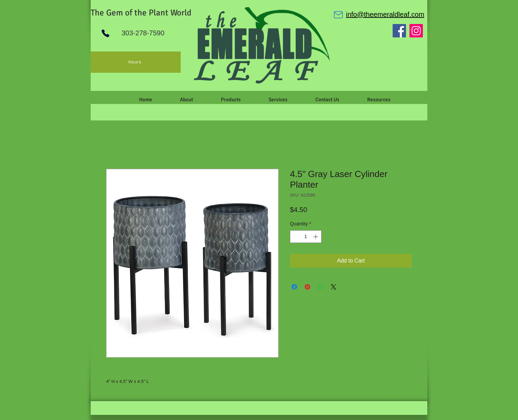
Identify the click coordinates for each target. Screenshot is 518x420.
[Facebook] (399, 31)
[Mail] (338, 15)
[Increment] (316, 237)
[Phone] (105, 33)
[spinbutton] (306, 237)
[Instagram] (416, 31)
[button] (186, 100)
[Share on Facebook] (294, 287)
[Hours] (136, 62)
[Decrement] (295, 237)
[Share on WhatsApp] (320, 287)
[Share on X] (334, 287)
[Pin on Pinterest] (307, 287)
